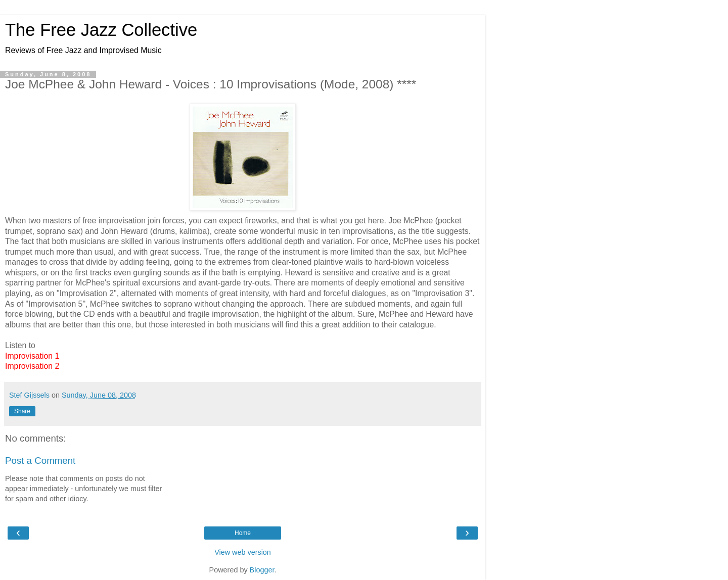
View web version (243, 552)
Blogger (262, 570)
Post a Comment (40, 461)
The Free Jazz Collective (101, 30)
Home (243, 533)
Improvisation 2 (32, 366)
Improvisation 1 (32, 356)
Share (22, 411)
